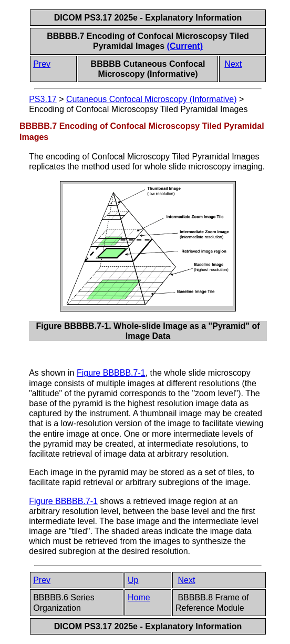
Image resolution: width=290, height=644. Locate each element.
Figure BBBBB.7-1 (111, 373)
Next (233, 64)
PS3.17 (43, 99)
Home (139, 597)
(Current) (185, 46)
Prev (42, 64)
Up (133, 580)
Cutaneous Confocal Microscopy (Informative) (152, 99)
